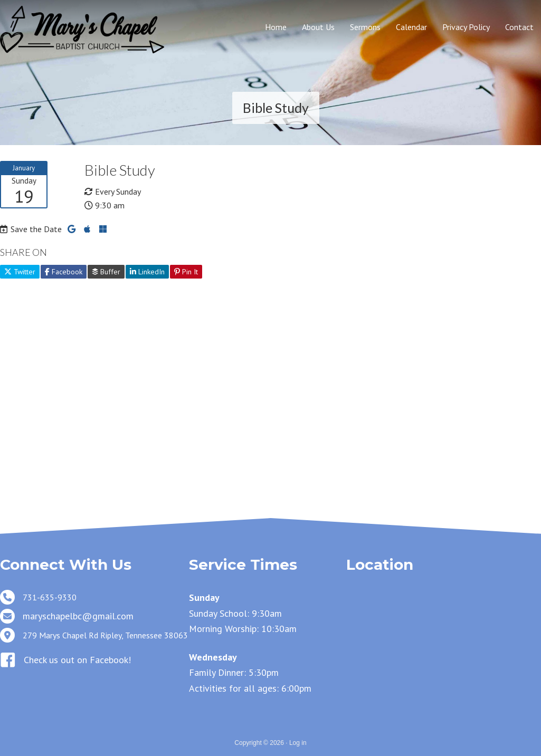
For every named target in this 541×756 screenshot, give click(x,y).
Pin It (186, 272)
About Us (318, 27)
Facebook (64, 272)
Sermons (365, 27)
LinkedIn (147, 272)
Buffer (106, 272)
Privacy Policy (466, 27)
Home (276, 27)
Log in (298, 743)
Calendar (411, 27)
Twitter (20, 272)
